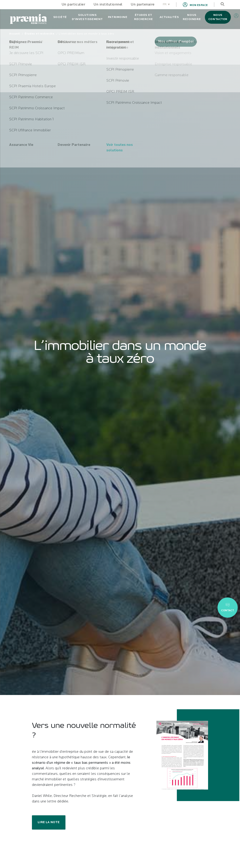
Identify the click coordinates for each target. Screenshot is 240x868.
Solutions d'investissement (87, 17)
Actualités (169, 17)
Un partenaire (143, 5)
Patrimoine (118, 17)
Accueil (15, 34)
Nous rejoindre (192, 17)
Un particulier (73, 5)
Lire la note (49, 822)
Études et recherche (143, 17)
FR (166, 4)
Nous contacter (218, 17)
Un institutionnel (108, 5)
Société (60, 17)
